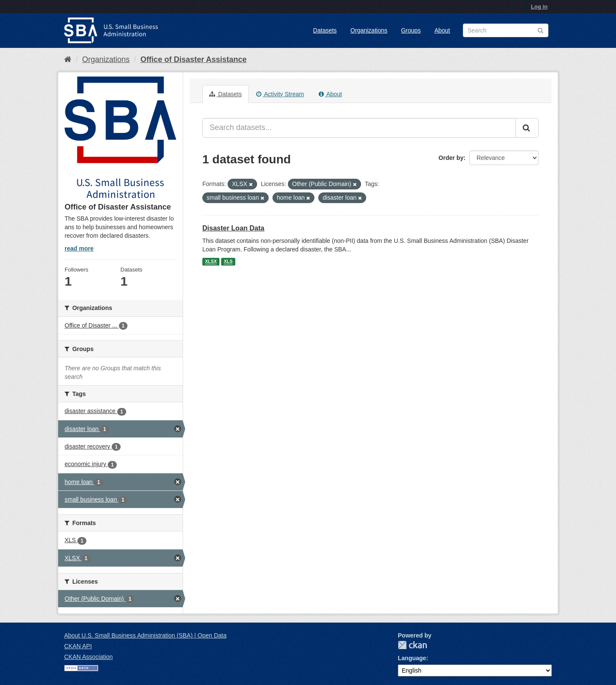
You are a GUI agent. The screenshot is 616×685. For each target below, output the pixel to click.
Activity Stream (280, 94)
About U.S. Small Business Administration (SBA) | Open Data (145, 635)
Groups (411, 30)
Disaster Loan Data (233, 228)
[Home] (68, 59)
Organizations (369, 30)
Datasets (325, 30)
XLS (228, 262)
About (442, 30)
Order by (451, 158)
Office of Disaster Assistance (193, 59)
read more (79, 248)
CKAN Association (89, 657)
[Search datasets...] (359, 128)
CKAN (412, 645)
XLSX (211, 262)
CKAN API (78, 646)
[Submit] (527, 128)
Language (412, 658)
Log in (539, 7)
